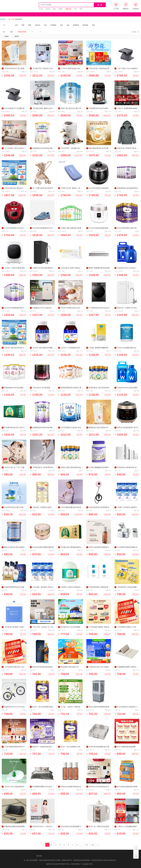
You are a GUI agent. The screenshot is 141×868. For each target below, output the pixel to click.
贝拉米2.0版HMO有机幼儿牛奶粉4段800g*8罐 (22, 348)
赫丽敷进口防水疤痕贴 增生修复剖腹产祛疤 (105, 427)
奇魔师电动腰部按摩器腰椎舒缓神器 (18, 826)
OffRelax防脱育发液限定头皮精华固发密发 (105, 547)
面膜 (81, 9)
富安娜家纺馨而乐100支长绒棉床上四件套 (48, 787)
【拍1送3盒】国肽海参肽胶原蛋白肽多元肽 (105, 68)
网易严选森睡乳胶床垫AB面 (99, 268)
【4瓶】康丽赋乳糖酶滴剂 (99, 348)
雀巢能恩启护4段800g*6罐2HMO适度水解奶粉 (50, 427)
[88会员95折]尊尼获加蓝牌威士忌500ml (47, 667)
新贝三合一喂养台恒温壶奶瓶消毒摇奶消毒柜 (106, 826)
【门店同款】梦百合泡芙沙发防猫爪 (18, 148)
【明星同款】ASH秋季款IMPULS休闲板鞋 (48, 467)
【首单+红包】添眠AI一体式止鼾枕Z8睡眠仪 (77, 188)
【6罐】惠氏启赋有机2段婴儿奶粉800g (75, 228)
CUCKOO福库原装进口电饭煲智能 (74, 68)
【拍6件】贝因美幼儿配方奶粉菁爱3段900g (49, 507)
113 (87, 845)
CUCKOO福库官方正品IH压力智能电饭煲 (20, 228)
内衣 (45, 25)
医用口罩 (68, 9)
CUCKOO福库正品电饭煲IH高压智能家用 (104, 188)
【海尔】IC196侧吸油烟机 (127, 826)
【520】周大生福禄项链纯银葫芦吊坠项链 (20, 787)
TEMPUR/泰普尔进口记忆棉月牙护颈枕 (75, 308)
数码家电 (76, 25)
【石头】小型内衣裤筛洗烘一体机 (17, 268)
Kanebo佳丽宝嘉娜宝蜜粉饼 (43, 547)
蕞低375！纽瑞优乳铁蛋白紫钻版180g (47, 747)
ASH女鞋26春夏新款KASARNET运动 (47, 228)
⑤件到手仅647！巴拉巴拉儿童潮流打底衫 (48, 826)
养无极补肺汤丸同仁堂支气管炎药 (17, 427)
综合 (4, 32)
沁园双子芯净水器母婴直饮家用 (44, 268)
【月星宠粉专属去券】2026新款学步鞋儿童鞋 (21, 667)
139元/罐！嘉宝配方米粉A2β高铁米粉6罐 (48, 587)
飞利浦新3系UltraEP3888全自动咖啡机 (104, 108)
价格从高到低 (22, 32)
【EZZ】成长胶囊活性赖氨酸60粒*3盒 (47, 348)
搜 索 (100, 5)
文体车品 (37, 25)
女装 (16, 25)
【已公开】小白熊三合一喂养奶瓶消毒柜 (48, 627)
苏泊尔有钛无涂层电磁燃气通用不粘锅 (75, 826)
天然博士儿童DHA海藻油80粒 (72, 587)
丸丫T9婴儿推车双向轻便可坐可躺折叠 (47, 188)
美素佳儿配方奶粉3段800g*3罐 (72, 467)
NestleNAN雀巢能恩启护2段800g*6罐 (19, 308)
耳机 (75, 9)
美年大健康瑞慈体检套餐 (126, 747)
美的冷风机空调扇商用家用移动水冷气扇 (104, 707)
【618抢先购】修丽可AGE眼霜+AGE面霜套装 (50, 108)
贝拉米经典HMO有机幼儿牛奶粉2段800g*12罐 (22, 188)
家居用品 (85, 25)
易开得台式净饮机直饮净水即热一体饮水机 (105, 787)
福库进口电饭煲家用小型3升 (128, 427)
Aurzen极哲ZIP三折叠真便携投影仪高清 (19, 108)
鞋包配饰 (53, 25)
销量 (12, 32)
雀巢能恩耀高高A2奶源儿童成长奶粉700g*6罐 (78, 388)
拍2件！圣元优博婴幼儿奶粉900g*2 (74, 747)
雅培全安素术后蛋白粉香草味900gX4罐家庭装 (22, 547)
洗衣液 (41, 9)
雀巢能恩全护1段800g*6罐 (42, 148)
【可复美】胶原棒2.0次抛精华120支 (18, 627)
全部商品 (4, 19)
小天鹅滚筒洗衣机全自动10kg (100, 308)
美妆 (61, 25)
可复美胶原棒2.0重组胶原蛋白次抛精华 (104, 587)
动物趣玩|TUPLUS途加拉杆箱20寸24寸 (47, 308)
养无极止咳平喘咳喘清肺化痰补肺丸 (74, 547)
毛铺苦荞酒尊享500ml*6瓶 (14, 587)
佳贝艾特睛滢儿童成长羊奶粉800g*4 (74, 427)
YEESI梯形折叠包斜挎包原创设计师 (74, 507)
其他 (93, 25)
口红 (54, 9)
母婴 (29, 25)
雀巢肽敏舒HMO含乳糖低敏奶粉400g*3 (19, 388)
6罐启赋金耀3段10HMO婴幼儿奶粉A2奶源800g (107, 148)
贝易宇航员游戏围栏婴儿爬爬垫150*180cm (105, 747)
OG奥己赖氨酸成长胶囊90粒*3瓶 (101, 467)
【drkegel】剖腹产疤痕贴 (70, 268)
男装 (23, 25)
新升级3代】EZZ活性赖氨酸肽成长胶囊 (75, 627)
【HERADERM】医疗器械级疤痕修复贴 (19, 68)
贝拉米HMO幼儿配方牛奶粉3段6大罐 (18, 507)
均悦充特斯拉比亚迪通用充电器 (101, 507)
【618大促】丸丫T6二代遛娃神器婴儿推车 (20, 467)
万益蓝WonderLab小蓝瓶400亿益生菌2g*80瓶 (106, 667)
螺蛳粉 (61, 9)
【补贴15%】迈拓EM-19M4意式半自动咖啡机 (50, 68)
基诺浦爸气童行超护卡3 (70, 667)
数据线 (48, 9)
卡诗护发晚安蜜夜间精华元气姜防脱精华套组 (21, 747)
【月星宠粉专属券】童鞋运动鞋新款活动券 (105, 627)
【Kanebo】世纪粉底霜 (41, 388)
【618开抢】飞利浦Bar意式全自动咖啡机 (76, 148)
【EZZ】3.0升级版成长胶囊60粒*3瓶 (75, 348)
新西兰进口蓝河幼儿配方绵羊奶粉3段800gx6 (77, 108)
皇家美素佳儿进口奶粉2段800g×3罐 (102, 388)
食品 (68, 25)
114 (93, 845)
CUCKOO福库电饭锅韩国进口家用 (102, 228)
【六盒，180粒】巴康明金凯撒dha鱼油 (75, 707)
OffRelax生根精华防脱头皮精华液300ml (76, 787)
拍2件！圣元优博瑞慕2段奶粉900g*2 (46, 707)
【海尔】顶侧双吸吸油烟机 (127, 108)
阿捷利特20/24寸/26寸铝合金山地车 (18, 707)
